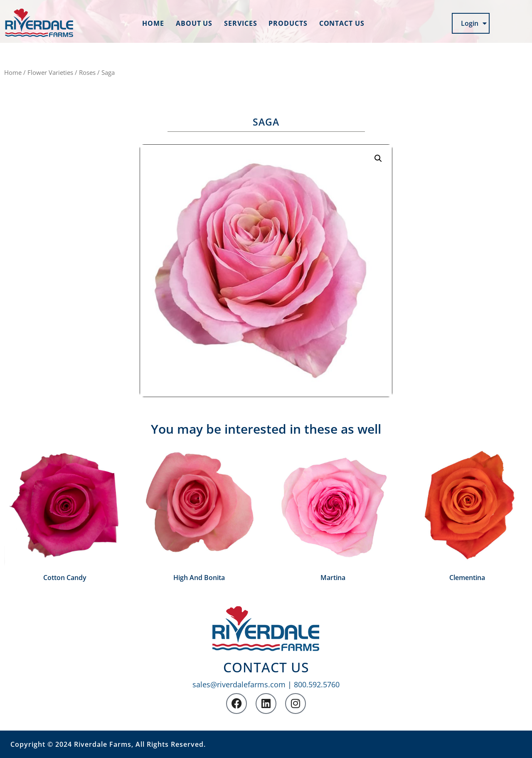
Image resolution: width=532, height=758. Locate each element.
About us (194, 23)
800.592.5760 (317, 684)
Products (288, 23)
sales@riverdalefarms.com (239, 684)
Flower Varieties (50, 72)
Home (153, 23)
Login (474, 23)
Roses (87, 72)
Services (240, 23)
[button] (378, 158)
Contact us (342, 23)
